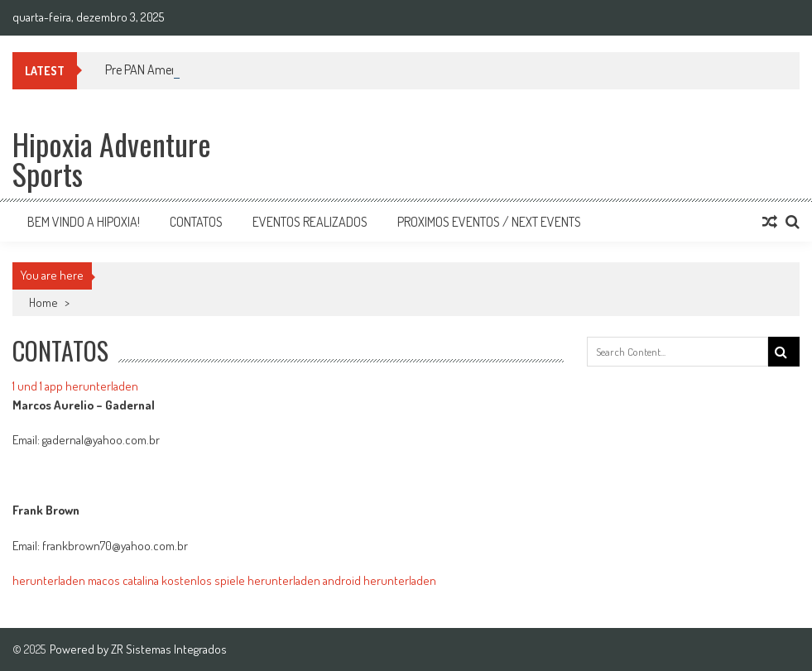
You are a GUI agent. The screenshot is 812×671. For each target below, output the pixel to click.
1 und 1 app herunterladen (75, 386)
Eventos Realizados (310, 222)
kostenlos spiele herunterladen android (261, 580)
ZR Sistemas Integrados (169, 649)
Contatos (196, 222)
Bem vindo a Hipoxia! (84, 222)
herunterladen (49, 580)
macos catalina (123, 580)
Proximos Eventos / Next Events (489, 222)
